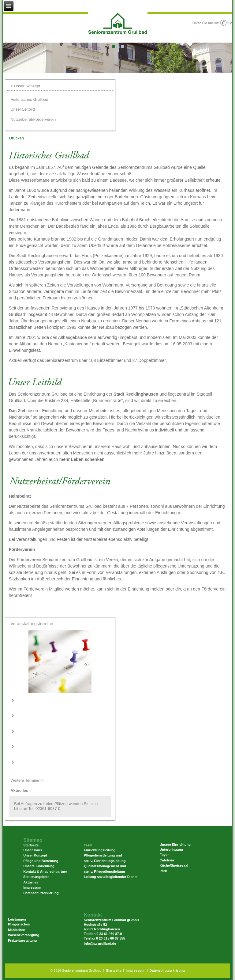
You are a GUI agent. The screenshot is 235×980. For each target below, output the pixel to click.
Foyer (164, 855)
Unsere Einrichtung (39, 866)
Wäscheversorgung (24, 935)
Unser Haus (33, 850)
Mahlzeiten (17, 930)
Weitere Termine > (26, 780)
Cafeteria (167, 860)
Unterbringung (171, 849)
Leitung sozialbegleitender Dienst (111, 877)
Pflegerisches (19, 924)
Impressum (32, 887)
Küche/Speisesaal (174, 865)
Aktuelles (31, 882)
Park (163, 871)
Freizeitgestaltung (22, 940)
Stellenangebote (36, 877)
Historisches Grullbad (29, 99)
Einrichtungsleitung (100, 850)
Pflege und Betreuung (41, 861)
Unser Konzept (35, 855)
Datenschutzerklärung (41, 893)
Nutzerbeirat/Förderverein (33, 119)
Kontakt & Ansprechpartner (45, 872)
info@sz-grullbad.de (100, 944)
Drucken (17, 138)
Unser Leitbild (23, 109)
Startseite (114, 971)
